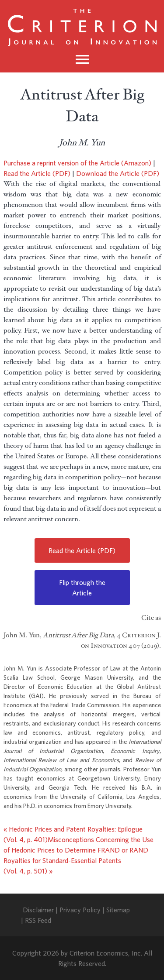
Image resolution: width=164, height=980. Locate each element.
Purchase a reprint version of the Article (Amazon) (77, 163)
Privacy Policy (80, 910)
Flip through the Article (82, 588)
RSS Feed (38, 920)
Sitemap (118, 910)
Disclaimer (38, 910)
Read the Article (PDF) (37, 173)
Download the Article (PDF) (118, 173)
